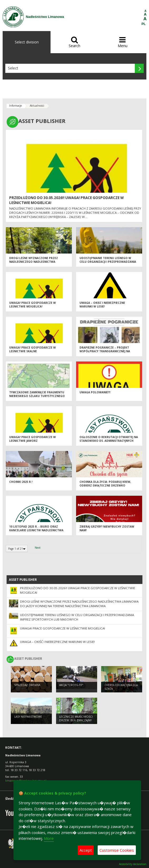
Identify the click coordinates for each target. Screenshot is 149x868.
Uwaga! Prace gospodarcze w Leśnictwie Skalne (33, 349)
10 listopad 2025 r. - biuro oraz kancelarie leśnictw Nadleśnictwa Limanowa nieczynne (36, 530)
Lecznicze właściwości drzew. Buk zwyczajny (76, 719)
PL (144, 24)
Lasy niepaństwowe (28, 717)
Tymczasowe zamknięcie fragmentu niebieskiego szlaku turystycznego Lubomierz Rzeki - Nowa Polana (37, 396)
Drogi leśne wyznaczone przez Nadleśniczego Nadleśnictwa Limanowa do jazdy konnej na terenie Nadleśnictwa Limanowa (38, 264)
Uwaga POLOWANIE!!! (95, 392)
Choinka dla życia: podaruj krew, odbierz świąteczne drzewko (105, 484)
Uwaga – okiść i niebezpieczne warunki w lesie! (102, 305)
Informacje (16, 106)
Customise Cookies (117, 850)
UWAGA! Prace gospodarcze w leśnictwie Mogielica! (33, 305)
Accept (86, 850)
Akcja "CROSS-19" (71, 685)
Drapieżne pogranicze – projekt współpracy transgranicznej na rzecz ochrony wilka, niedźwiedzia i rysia (108, 353)
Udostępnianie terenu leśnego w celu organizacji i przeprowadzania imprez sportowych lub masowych (108, 262)
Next (38, 548)
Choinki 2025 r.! (21, 482)
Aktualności (37, 106)
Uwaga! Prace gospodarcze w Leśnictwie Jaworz (33, 439)
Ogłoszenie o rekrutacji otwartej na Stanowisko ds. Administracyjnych (109, 439)
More (49, 838)
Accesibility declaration (133, 864)
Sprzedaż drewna (27, 685)
